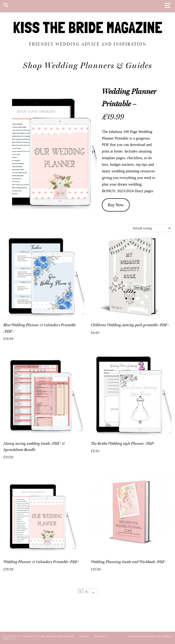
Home (84, 636)
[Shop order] (150, 228)
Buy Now (116, 205)
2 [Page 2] (86, 592)
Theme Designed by (150, 636)
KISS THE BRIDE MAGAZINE (88, 27)
